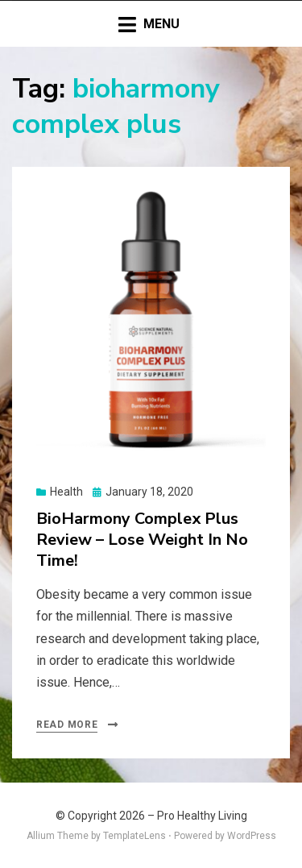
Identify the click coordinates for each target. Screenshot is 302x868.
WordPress (252, 836)
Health (66, 492)
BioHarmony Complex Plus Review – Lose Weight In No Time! (142, 540)
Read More (67, 725)
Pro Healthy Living (202, 816)
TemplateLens (134, 836)
